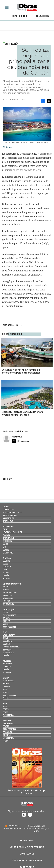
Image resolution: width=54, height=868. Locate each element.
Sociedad (6, 578)
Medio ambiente (9, 635)
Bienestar (7, 735)
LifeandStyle (8, 553)
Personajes (7, 732)
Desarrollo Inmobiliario (12, 512)
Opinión (6, 575)
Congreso (7, 567)
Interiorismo (8, 521)
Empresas (7, 529)
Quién (6, 678)
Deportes (7, 618)
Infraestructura (10, 515)
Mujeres (6, 550)
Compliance (27, 854)
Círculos (6, 686)
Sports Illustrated (12, 584)
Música (6, 624)
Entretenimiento (9, 615)
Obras (6, 507)
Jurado (6, 741)
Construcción (20, 16)
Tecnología (7, 541)
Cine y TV (6, 621)
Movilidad (7, 644)
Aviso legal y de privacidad (27, 847)
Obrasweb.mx (30, 815)
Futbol (6, 586)
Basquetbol (8, 595)
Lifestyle (6, 601)
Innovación (7, 650)
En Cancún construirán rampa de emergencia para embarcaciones (21, 371)
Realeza (6, 683)
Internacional (8, 538)
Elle (5, 704)
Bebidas (6, 726)
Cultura (6, 698)
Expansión (8, 527)
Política (7, 558)
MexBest (8, 721)
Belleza (6, 692)
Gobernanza (8, 641)
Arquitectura (8, 518)
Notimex (17, 437)
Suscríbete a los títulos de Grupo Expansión (27, 792)
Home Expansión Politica (12, 532)
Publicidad (27, 840)
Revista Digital (9, 604)
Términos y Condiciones (27, 860)
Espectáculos (8, 681)
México (5, 564)
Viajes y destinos (10, 729)
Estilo (5, 612)
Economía (6, 535)
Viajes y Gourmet (9, 627)
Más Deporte (8, 598)
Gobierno (6, 561)
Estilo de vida (8, 715)
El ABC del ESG (8, 653)
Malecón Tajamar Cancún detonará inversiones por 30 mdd (22, 413)
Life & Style (9, 610)
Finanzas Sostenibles (11, 647)
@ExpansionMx (24, 441)
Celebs (5, 712)
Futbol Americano (10, 592)
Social (5, 638)
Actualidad (7, 664)
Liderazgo (7, 667)
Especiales (7, 672)
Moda (5, 689)
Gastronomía (8, 723)
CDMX (5, 570)
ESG (4, 547)
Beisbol (6, 589)
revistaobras (24, 815)
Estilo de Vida (8, 738)
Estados (6, 573)
